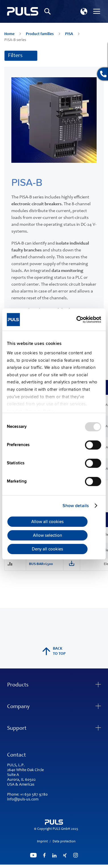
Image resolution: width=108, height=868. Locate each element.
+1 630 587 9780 (34, 795)
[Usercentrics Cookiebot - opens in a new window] (77, 320)
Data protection (64, 841)
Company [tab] (18, 707)
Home (10, 34)
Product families (40, 34)
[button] (84, 11)
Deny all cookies (47, 549)
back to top (54, 651)
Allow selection (47, 535)
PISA (69, 34)
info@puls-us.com (23, 800)
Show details (76, 506)
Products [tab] (18, 685)
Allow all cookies (47, 522)
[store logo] (23, 12)
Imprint (42, 841)
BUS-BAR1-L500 (41, 564)
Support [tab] (17, 729)
